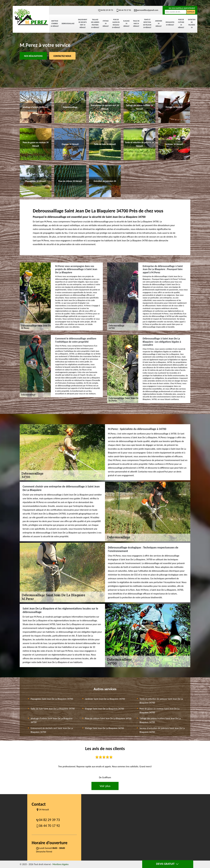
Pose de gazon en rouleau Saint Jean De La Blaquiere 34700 (159, 711)
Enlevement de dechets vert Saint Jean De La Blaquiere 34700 (52, 730)
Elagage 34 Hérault (126, 24)
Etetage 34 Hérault (106, 24)
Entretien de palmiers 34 (192, 24)
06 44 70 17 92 (124, 10)
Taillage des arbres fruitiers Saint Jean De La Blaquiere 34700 (160, 720)
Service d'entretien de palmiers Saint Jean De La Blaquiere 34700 (162, 730)
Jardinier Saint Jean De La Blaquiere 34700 (105, 699)
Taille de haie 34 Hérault (136, 24)
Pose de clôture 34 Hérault (181, 24)
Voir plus (105, 786)
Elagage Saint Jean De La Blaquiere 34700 (104, 709)
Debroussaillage (68, 24)
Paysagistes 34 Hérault (170, 24)
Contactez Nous (62, 56)
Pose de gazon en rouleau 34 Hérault (116, 24)
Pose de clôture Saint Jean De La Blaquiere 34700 (108, 718)
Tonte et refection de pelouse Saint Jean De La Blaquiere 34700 (161, 701)
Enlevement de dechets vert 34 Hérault (83, 24)
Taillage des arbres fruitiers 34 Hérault (95, 24)
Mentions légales (61, 864)
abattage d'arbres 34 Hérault (55, 24)
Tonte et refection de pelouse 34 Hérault (147, 24)
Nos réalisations (33, 56)
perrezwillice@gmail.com (146, 10)
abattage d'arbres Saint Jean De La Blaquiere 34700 (52, 720)
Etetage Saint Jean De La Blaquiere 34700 (104, 728)
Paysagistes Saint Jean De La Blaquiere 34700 (52, 699)
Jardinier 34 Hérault (159, 24)
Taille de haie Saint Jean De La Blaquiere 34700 (53, 709)
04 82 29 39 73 (105, 10)
